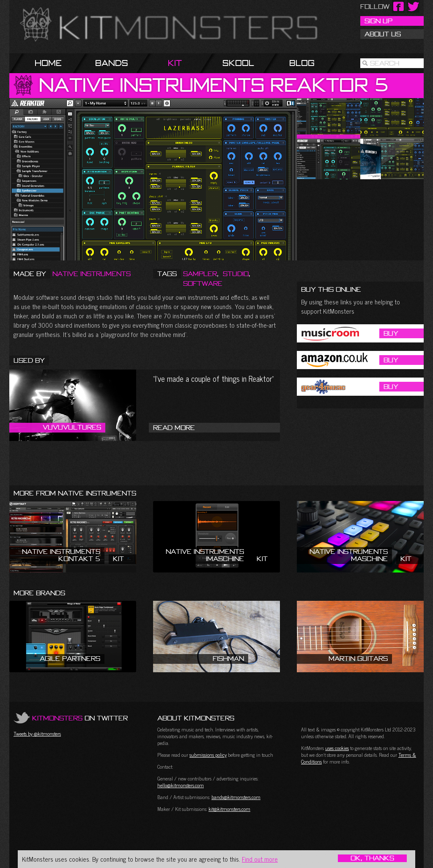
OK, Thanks (372, 858)
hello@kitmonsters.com (181, 785)
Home (48, 63)
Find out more (260, 859)
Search (385, 63)
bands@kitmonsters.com (236, 797)
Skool (238, 63)
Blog (302, 63)
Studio (236, 274)
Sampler (200, 274)
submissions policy (208, 755)
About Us (383, 34)
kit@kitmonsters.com (229, 809)
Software (203, 283)
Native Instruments (92, 274)
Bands (112, 63)
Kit (175, 63)
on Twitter (80, 718)
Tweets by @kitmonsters (37, 734)
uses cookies (337, 748)
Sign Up (378, 21)
